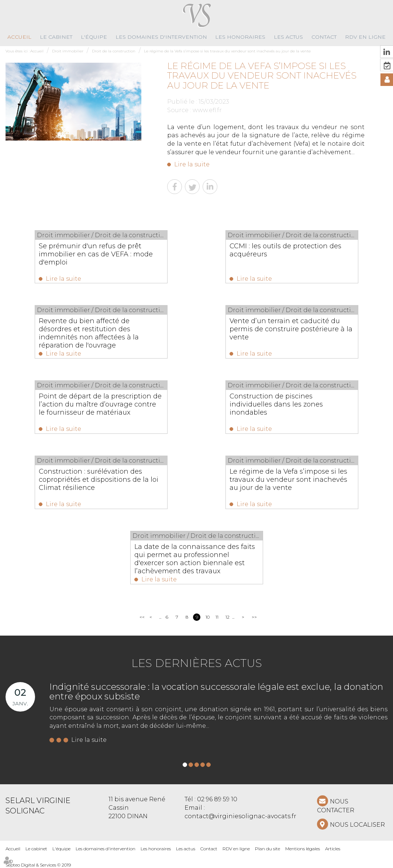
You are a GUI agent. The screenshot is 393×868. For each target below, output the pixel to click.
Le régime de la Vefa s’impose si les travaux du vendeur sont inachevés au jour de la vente (227, 51)
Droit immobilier (68, 51)
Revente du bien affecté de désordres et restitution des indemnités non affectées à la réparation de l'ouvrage (89, 333)
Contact (324, 37)
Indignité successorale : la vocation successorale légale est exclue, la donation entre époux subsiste (216, 691)
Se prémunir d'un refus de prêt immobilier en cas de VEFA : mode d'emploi (96, 254)
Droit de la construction (114, 51)
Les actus (288, 37)
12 (227, 617)
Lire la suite (192, 164)
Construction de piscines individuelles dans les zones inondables (276, 404)
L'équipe (94, 37)
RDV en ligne (365, 37)
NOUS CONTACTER (336, 806)
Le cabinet (56, 37)
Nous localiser (357, 825)
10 (208, 617)
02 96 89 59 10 (217, 799)
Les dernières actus (197, 663)
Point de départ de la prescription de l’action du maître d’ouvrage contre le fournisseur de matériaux (100, 404)
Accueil (19, 37)
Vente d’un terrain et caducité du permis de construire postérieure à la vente (291, 329)
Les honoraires (240, 37)
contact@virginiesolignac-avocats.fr (240, 816)
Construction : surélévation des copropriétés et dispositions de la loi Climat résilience (99, 480)
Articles (333, 849)
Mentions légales (303, 849)
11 (217, 617)
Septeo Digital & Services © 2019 (38, 865)
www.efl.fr (207, 110)
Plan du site (268, 849)
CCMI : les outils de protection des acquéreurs (285, 250)
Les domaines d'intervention (161, 37)
